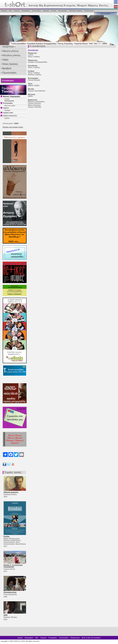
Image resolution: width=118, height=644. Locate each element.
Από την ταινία (10, 106)
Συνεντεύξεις (36, 11)
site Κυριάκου (106, 14)
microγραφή (62, 11)
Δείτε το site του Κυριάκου (91, 638)
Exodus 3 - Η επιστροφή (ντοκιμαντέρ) (13, 566)
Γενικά (7, 99)
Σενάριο (7, 110)
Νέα (10, 11)
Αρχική (20, 638)
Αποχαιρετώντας (10, 592)
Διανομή (46, 11)
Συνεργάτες (26, 11)
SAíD (6, 615)
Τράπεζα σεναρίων (76, 11)
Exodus (7, 536)
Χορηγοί (17, 11)
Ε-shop (54, 11)
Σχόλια (7, 118)
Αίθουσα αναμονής (11, 492)
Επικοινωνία (89, 11)
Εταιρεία (4, 11)
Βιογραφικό (29, 638)
